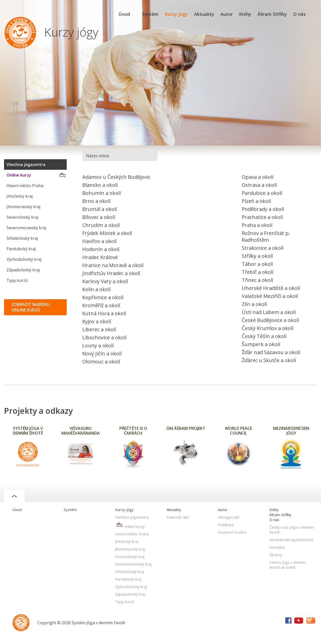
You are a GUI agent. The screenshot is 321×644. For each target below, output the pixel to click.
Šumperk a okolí (261, 344)
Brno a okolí (96, 201)
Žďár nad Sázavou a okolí (271, 352)
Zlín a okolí (254, 304)
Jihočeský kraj (20, 196)
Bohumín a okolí (102, 193)
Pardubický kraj (21, 249)
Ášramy (276, 555)
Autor (227, 14)
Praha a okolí (257, 225)
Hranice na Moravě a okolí (113, 265)
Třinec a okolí (257, 280)
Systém (150, 14)
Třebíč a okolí (258, 272)
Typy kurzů (17, 280)
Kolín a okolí (96, 289)
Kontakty (277, 547)
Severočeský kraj (22, 217)
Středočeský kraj (22, 238)
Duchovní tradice (232, 532)
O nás (299, 14)
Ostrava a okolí (259, 185)
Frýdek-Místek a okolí (107, 233)
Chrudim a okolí (101, 225)
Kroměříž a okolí (101, 305)
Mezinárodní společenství (291, 540)
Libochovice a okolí (104, 337)
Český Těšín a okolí (264, 336)
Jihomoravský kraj (23, 207)
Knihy (245, 14)
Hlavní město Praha (25, 186)
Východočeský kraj (24, 259)
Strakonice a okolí (263, 248)
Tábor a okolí (257, 264)
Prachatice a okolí (262, 217)
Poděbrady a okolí (263, 209)
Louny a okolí (98, 345)
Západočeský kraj (23, 270)
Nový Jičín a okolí (102, 353)
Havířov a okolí (99, 241)
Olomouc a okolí (101, 361)
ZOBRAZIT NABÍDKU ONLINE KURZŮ (31, 307)
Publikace (226, 525)
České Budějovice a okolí (270, 320)
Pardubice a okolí (262, 193)
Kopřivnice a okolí (103, 297)
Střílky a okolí (257, 256)
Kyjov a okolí (97, 321)
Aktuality (204, 14)
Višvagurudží (229, 517)
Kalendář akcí (178, 517)
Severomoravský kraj (26, 228)
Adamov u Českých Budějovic (116, 177)
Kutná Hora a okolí (104, 313)
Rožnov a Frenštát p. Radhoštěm (266, 236)
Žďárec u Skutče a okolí (269, 360)
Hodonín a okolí (101, 249)
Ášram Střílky (272, 14)
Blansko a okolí (100, 185)
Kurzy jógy (176, 14)
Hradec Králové (100, 257)
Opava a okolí (258, 177)
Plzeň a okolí (256, 201)
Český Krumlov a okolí (268, 328)
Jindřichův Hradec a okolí (111, 273)
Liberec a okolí (99, 329)
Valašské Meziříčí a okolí (270, 296)
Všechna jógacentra (26, 165)
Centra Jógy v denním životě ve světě (288, 565)
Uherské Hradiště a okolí (271, 288)
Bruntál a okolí (100, 209)
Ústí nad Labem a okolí (269, 312)
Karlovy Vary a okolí (105, 281)
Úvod (124, 14)
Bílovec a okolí (99, 217)
